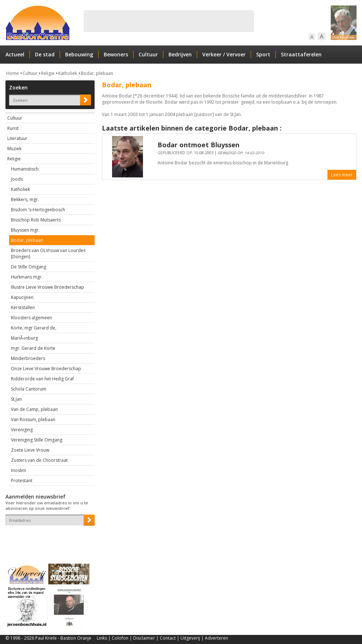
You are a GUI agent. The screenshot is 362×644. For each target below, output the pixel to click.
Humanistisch (25, 169)
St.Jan (16, 399)
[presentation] (48, 538)
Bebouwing (79, 54)
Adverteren (216, 638)
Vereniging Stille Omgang (37, 440)
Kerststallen (23, 307)
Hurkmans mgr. (27, 277)
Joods (17, 179)
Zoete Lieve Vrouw (30, 450)
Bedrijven (180, 54)
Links (102, 638)
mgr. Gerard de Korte (33, 348)
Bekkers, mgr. (25, 199)
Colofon (120, 638)
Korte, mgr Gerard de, (34, 328)
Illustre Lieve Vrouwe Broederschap (47, 287)
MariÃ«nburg (24, 338)
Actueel (15, 54)
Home (13, 73)
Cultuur (148, 54)
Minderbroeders (28, 358)
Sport (263, 54)
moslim (19, 470)
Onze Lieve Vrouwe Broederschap (46, 369)
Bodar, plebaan (97, 73)
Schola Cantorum (29, 389)
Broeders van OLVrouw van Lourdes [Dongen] (48, 253)
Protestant (22, 481)
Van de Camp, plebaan (34, 409)
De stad (45, 54)
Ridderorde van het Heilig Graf (42, 379)
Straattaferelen (301, 54)
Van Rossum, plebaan (33, 419)
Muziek (14, 149)
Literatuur (17, 138)
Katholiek (68, 73)
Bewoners (116, 54)
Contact (168, 638)
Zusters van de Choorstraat (39, 460)
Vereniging (22, 430)
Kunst (13, 128)
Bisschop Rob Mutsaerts (36, 220)
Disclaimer (144, 638)
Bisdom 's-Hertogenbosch (38, 210)
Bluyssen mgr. (25, 230)
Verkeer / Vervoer (224, 54)
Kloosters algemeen (31, 318)
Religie (48, 73)
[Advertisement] (169, 21)
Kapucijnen (22, 297)
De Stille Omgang (29, 267)
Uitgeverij (190, 638)
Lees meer (342, 175)
